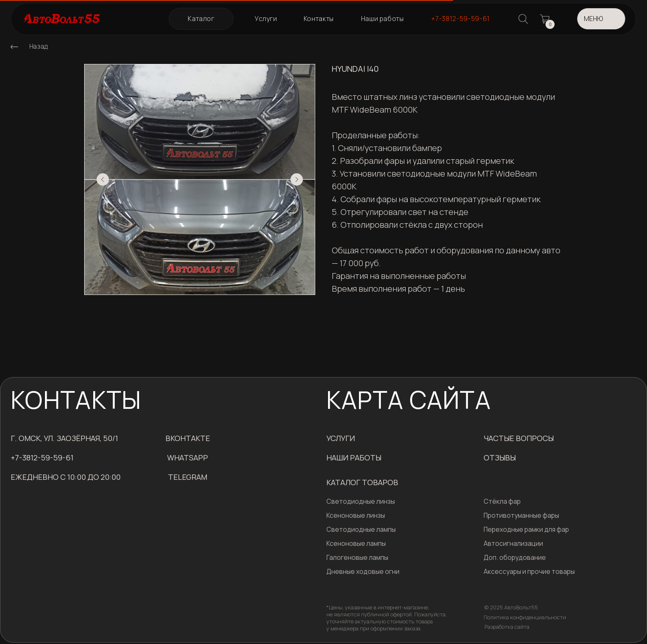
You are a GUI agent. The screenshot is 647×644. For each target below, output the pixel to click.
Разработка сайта (507, 627)
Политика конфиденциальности (525, 617)
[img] (14, 47)
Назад (39, 46)
